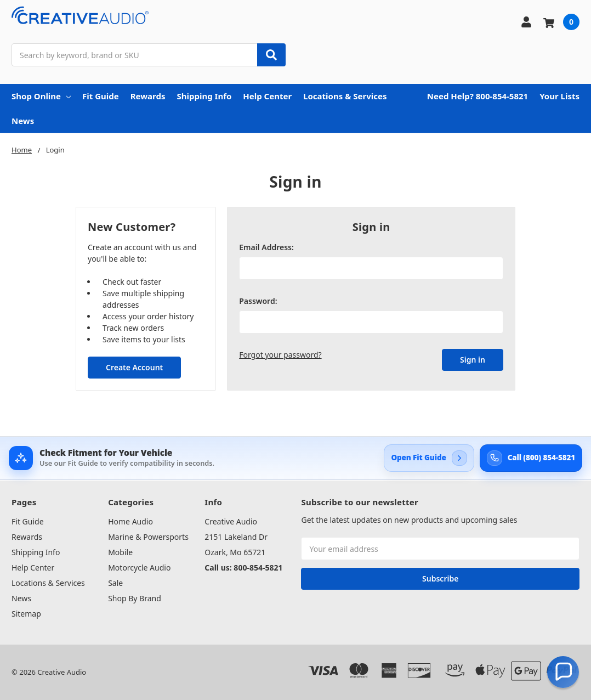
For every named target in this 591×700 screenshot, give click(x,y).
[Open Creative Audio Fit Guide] (429, 458)
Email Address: (266, 247)
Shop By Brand (135, 598)
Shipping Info (204, 96)
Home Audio (130, 521)
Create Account (134, 367)
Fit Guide (101, 96)
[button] (563, 672)
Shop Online (41, 96)
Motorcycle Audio (139, 568)
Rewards (148, 96)
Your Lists (559, 96)
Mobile (120, 552)
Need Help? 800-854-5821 (478, 96)
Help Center (267, 96)
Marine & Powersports (148, 537)
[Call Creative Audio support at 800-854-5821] (531, 458)
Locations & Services (345, 96)
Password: (258, 301)
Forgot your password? (280, 355)
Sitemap (26, 614)
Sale (115, 583)
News (23, 121)
